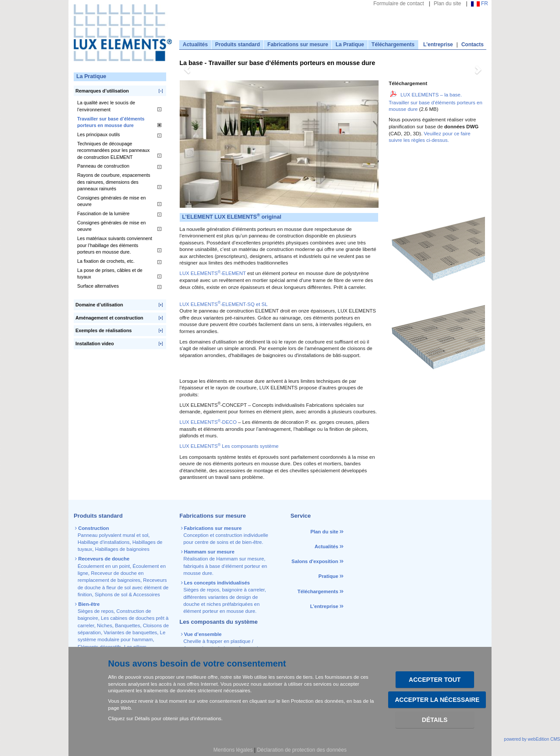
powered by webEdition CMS (532, 739)
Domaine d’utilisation (99, 305)
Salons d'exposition (315, 561)
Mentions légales (233, 750)
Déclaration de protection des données (302, 750)
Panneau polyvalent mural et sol (113, 535)
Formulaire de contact (399, 3)
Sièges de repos (96, 611)
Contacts (473, 45)
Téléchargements (393, 45)
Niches (104, 625)
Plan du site (447, 3)
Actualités (195, 45)
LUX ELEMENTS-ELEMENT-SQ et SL (224, 304)
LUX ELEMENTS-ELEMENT (213, 273)
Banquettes (128, 625)
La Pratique (350, 45)
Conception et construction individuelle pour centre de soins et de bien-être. (225, 535)
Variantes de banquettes (131, 632)
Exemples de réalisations (104, 330)
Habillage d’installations (104, 542)
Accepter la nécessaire (437, 700)
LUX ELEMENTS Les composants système (229, 446)
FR (480, 3)
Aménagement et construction (109, 318)
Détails (435, 720)
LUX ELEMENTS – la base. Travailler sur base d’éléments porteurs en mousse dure (435, 102)
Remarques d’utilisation (102, 91)
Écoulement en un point (104, 566)
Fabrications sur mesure (298, 45)
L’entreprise (438, 45)
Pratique (328, 576)
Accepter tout (435, 680)
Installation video (95, 344)
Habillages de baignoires (122, 549)
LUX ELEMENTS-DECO (208, 422)
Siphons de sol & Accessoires (127, 594)
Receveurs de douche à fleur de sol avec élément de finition (123, 587)
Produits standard (237, 45)
